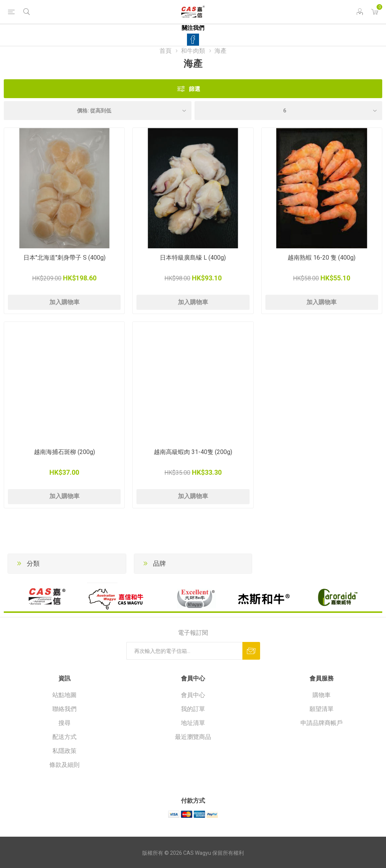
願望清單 (322, 709)
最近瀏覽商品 (193, 737)
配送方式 (64, 737)
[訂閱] (184, 651)
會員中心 (193, 695)
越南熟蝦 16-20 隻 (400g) (322, 258)
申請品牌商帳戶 (322, 723)
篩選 (195, 89)
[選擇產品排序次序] (98, 111)
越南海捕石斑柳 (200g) (64, 452)
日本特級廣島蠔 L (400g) (193, 258)
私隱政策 (64, 751)
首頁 (165, 51)
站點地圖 (64, 695)
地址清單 (193, 723)
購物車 (322, 695)
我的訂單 (193, 709)
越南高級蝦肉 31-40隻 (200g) (193, 452)
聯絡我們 (64, 709)
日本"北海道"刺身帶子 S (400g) (64, 258)
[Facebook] (193, 40)
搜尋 (64, 723)
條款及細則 (64, 765)
